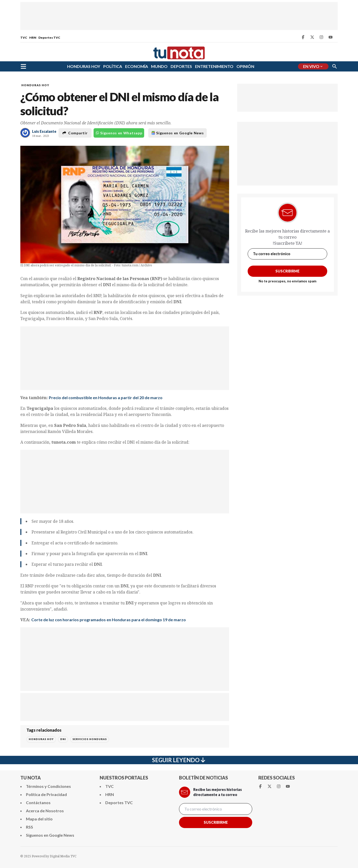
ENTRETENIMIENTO (214, 66)
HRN (33, 38)
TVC (24, 38)
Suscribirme (287, 271)
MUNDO (159, 66)
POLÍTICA (113, 66)
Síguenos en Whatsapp (119, 133)
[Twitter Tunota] (312, 37)
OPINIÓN (245, 66)
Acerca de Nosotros (45, 811)
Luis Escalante (44, 131)
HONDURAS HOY (84, 66)
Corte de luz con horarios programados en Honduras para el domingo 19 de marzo (109, 620)
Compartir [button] (75, 133)
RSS (29, 827)
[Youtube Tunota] (331, 37)
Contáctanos (38, 802)
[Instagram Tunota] (321, 37)
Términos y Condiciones (48, 786)
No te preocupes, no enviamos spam (287, 281)
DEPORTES (181, 66)
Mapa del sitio (39, 819)
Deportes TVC (49, 38)
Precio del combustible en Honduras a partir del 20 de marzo (106, 397)
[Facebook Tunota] (303, 37)
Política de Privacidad (46, 794)
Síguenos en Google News (177, 133)
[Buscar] (335, 66)
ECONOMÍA (137, 66)
